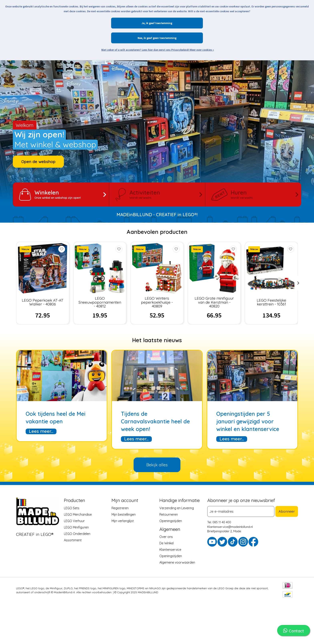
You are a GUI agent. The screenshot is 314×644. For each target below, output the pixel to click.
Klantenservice (170, 549)
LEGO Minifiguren (76, 527)
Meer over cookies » (202, 50)
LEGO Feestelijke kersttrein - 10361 (271, 302)
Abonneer (288, 511)
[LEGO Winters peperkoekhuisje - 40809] (157, 268)
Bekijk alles (157, 465)
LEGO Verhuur (74, 521)
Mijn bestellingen (124, 514)
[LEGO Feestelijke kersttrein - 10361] (271, 268)
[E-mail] (242, 511)
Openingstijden (171, 521)
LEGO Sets (72, 508)
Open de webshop (38, 162)
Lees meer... (41, 431)
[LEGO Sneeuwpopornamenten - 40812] (100, 268)
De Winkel (167, 543)
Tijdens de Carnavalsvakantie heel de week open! (155, 421)
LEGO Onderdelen (77, 533)
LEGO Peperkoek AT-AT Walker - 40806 (43, 302)
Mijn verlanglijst (123, 521)
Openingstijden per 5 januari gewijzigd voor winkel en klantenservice (248, 421)
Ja (143, 23)
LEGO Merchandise (78, 514)
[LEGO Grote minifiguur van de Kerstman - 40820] (214, 268)
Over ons (166, 536)
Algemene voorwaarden (177, 562)
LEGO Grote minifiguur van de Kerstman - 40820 (214, 302)
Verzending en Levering (177, 508)
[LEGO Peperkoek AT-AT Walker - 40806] (43, 268)
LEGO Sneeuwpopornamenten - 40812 (100, 302)
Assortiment (73, 540)
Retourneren (169, 514)
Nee (140, 38)
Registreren (120, 508)
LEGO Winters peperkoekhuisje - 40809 (157, 302)
